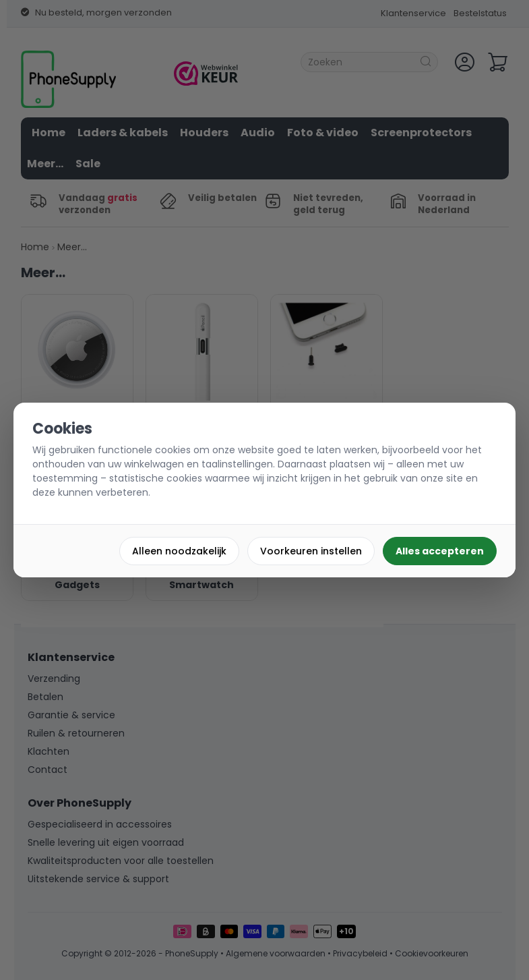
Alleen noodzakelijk (179, 551)
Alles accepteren (440, 551)
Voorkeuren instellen (311, 551)
